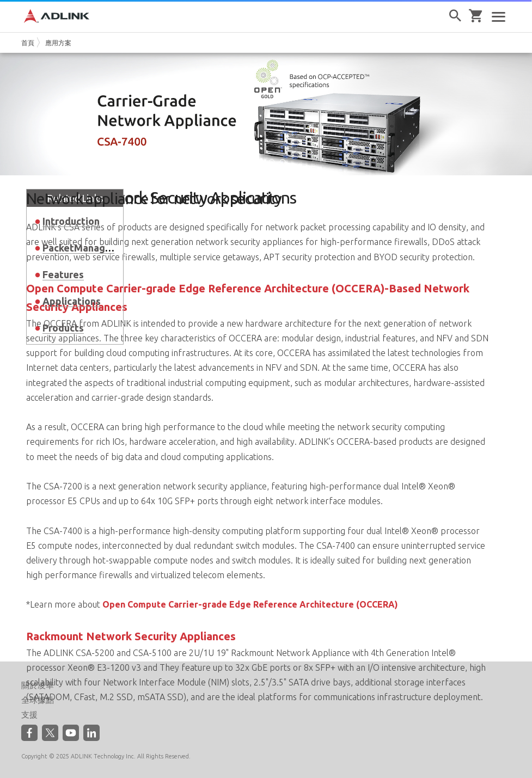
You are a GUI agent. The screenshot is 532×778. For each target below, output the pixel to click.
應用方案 (58, 43)
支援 (29, 715)
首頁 (28, 43)
